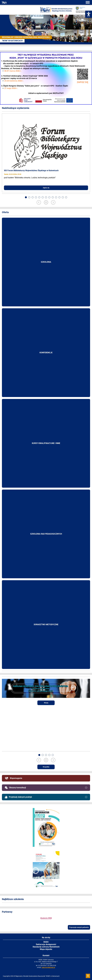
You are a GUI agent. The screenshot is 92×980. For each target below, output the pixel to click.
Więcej (46, 703)
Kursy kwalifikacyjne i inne (46, 443)
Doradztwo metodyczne (46, 625)
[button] (26, 197)
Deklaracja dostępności (46, 944)
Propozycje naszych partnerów (79, 927)
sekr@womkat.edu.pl (48, 967)
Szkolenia (46, 262)
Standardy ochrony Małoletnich (46, 947)
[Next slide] (53, 203)
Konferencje (46, 353)
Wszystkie (46, 767)
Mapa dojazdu (46, 949)
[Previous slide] (39, 203)
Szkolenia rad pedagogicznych (46, 534)
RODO (46, 942)
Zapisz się (46, 188)
